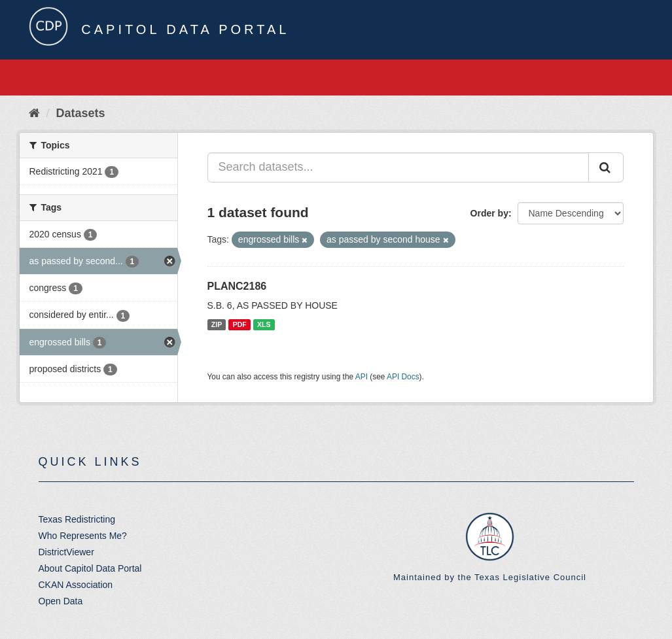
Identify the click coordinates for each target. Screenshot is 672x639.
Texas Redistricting (77, 519)
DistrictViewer (66, 552)
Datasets (81, 113)
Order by (489, 213)
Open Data (61, 601)
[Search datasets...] (398, 167)
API (362, 377)
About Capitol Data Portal (90, 568)
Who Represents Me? (83, 536)
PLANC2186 (237, 286)
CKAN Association (76, 585)
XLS (264, 324)
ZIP (217, 324)
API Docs (403, 377)
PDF (240, 324)
